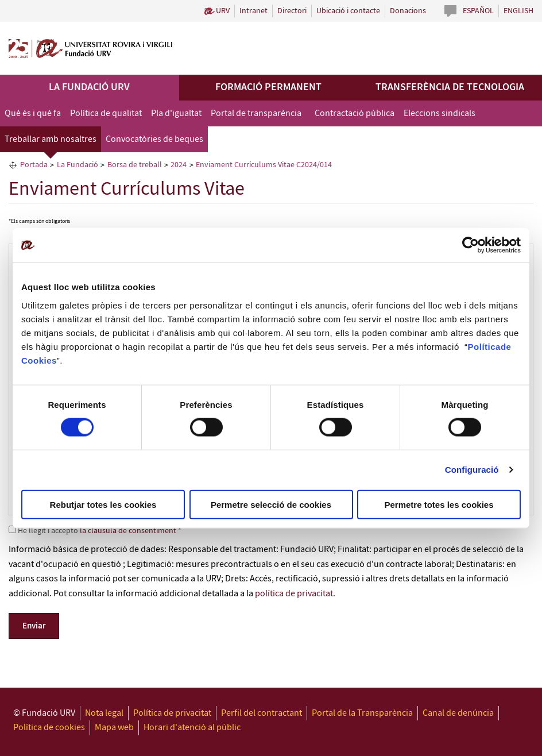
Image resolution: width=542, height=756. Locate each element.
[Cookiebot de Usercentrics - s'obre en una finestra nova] (471, 245)
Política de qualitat (106, 113)
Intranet (253, 11)
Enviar (34, 626)
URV (223, 11)
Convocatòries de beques (154, 139)
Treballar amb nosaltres (51, 139)
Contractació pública (355, 113)
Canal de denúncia (458, 713)
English (518, 11)
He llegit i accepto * (95, 531)
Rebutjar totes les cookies (103, 504)
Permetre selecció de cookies (271, 504)
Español (478, 11)
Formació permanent (268, 87)
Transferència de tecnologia (450, 87)
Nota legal (104, 713)
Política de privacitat (172, 713)
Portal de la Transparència (362, 713)
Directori (292, 11)
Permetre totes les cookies (439, 504)
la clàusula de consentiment (128, 531)
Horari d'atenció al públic (192, 728)
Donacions (408, 11)
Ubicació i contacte (348, 11)
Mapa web (114, 728)
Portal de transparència (256, 113)
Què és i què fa (33, 113)
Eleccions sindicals (440, 113)
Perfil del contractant (262, 713)
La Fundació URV (89, 87)
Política (484, 346)
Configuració (472, 470)
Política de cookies (49, 728)
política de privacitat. (295, 594)
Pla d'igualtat (176, 113)
